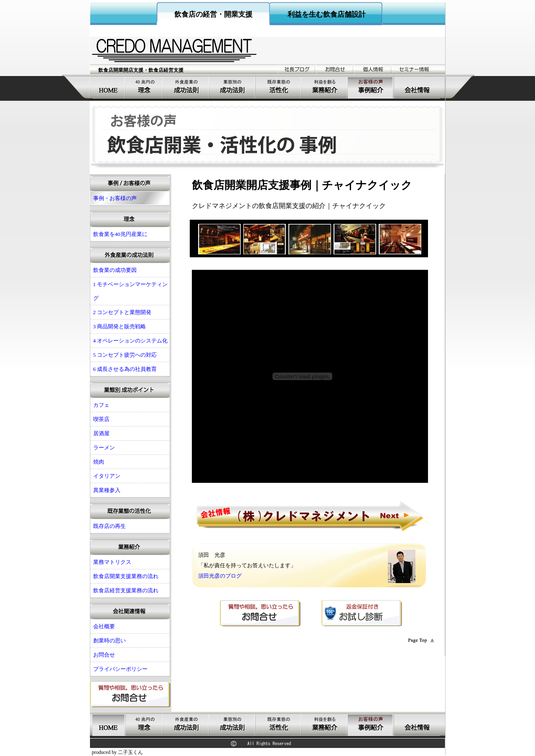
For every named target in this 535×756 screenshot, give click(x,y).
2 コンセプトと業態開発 (122, 312)
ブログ (297, 69)
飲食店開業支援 (109, 86)
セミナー (414, 69)
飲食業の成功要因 (115, 270)
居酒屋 (101, 433)
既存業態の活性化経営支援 (279, 86)
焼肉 (99, 462)
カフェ (101, 405)
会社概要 (417, 86)
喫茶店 (101, 419)
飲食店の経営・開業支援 (213, 14)
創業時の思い (110, 641)
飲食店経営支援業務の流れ (126, 590)
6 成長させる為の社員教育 (125, 369)
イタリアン (107, 476)
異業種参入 (107, 490)
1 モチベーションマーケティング (131, 291)
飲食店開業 (233, 86)
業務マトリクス (112, 562)
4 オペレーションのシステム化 (131, 341)
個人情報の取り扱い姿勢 (373, 69)
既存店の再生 (110, 526)
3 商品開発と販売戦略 (120, 326)
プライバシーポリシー (120, 669)
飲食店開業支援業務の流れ (126, 576)
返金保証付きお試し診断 (362, 613)
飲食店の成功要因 (186, 86)
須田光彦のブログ (220, 576)
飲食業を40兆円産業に (145, 86)
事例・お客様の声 (371, 86)
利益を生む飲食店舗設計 (327, 14)
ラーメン (104, 448)
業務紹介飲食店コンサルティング (325, 86)
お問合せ (335, 69)
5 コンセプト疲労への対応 (125, 355)
